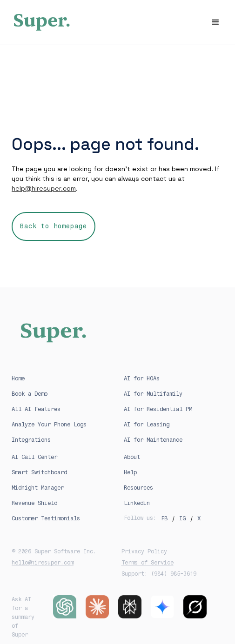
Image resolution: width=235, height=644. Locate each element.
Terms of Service (148, 563)
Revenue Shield (34, 503)
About (132, 457)
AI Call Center (34, 457)
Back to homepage (54, 226)
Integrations (31, 440)
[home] (117, 22)
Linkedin (137, 503)
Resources (138, 488)
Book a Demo (30, 394)
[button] (215, 22)
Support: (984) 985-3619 (159, 574)
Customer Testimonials (46, 518)
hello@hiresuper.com (43, 563)
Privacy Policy (144, 551)
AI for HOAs (142, 378)
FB (164, 518)
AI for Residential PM (158, 409)
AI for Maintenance (153, 440)
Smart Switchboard (39, 472)
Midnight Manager (38, 488)
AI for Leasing (147, 425)
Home (18, 378)
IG (182, 518)
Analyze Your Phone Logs (49, 425)
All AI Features (36, 409)
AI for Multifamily (153, 394)
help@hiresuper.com (44, 188)
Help (130, 472)
